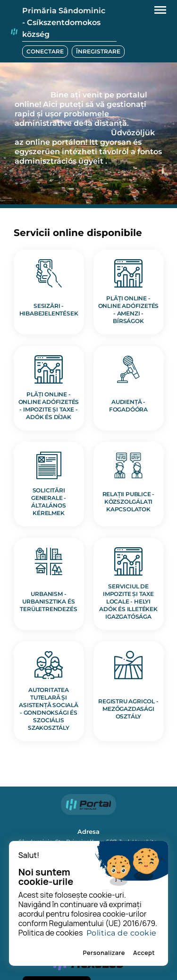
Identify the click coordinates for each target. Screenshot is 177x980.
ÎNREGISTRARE (98, 51)
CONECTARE (45, 51)
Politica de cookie (122, 933)
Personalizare (104, 953)
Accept (144, 953)
